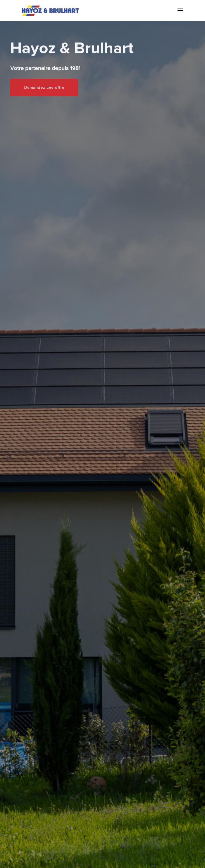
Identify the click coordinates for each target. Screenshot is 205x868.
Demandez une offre (44, 76)
